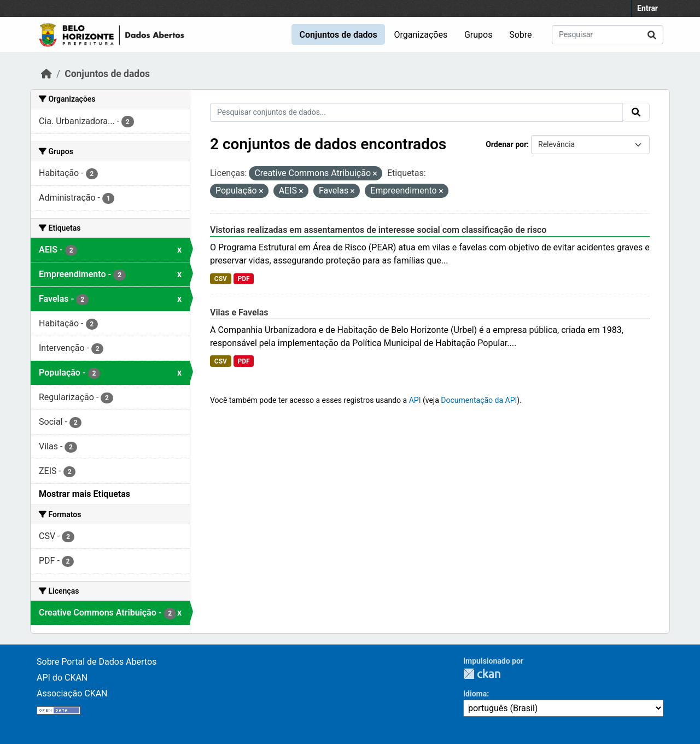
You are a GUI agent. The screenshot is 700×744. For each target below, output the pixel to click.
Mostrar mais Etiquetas (84, 494)
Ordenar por (506, 144)
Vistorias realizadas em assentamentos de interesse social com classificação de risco (378, 230)
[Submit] (652, 35)
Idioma (475, 694)
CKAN (482, 674)
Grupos (479, 35)
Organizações (421, 35)
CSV (221, 279)
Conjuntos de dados (338, 35)
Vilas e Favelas (239, 312)
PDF (243, 279)
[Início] (46, 74)
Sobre (520, 35)
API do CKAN (62, 678)
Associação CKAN (72, 693)
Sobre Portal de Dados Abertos (97, 662)
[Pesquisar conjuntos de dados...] (608, 35)
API (415, 400)
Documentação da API (479, 400)
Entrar (647, 8)
